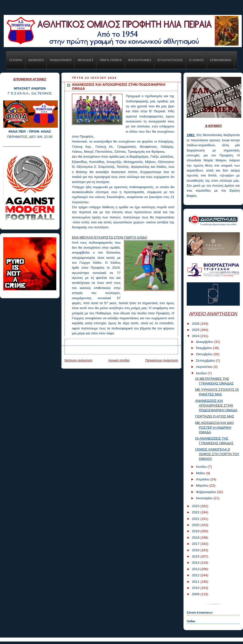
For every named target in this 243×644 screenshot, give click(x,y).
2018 (196, 538)
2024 (196, 336)
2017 (196, 544)
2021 (196, 519)
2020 (196, 525)
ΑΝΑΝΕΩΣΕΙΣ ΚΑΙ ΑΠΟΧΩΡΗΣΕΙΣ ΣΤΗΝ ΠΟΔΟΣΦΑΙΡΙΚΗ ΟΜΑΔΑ (216, 405)
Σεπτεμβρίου (206, 361)
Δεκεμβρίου (205, 342)
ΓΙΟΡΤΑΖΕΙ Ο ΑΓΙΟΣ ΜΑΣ (215, 416)
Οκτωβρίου (205, 354)
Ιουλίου (202, 373)
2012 (196, 575)
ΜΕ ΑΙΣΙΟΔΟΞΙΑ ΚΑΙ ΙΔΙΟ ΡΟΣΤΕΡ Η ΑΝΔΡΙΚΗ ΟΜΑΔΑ (214, 427)
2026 (196, 324)
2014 (196, 563)
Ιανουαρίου (205, 498)
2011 (196, 582)
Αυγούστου (205, 367)
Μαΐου (201, 473)
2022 (196, 512)
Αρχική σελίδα (119, 360)
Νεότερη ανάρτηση (78, 360)
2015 (196, 556)
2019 (196, 531)
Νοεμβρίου (204, 348)
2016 (196, 550)
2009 (196, 594)
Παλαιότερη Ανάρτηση (162, 360)
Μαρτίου (203, 485)
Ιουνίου (202, 467)
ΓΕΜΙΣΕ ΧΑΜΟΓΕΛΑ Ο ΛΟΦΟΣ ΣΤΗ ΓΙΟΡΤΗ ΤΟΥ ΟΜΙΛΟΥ (217, 454)
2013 (196, 569)
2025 (196, 330)
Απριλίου (203, 479)
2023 (196, 506)
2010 (196, 588)
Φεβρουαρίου (206, 492)
